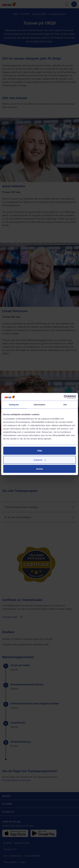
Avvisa (40, 469)
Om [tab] (65, 404)
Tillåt (39, 451)
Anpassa (40, 460)
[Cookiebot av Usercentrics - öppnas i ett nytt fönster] (64, 397)
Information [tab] (40, 404)
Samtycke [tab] (14, 404)
